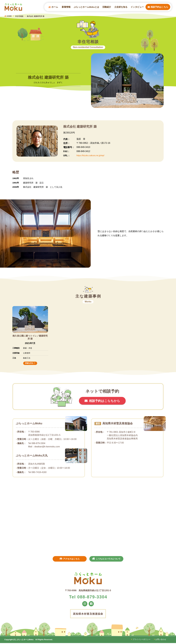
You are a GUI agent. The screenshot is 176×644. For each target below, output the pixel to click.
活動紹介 (107, 7)
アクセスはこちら (69, 559)
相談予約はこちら (158, 7)
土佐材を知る (121, 7)
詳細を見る (29, 363)
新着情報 (66, 7)
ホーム (53, 7)
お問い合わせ (160, 640)
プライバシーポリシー (141, 640)
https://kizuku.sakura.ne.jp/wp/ (91, 155)
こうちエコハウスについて (107, 559)
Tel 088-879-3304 (88, 598)
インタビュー (137, 7)
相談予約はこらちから (105, 401)
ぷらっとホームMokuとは (86, 7)
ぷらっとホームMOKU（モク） (14, 7)
